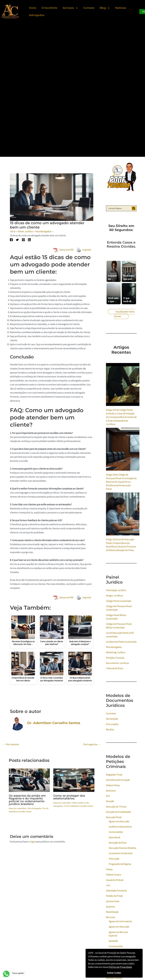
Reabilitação (112, 912)
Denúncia (111, 791)
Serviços (70, 8)
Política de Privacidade (120, 967)
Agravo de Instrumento (120, 921)
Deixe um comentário (18, 808)
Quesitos (110, 907)
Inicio (33, 8)
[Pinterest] (23, 240)
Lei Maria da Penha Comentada (121, 642)
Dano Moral (114, 837)
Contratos (111, 713)
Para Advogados (35, 808)
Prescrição (114, 859)
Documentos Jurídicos (117, 663)
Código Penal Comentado (119, 601)
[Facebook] (11, 240)
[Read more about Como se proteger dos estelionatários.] (74, 780)
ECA (108, 796)
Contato (89, 8)
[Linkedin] (29, 240)
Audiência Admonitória (120, 827)
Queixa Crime (113, 901)
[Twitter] (17, 240)
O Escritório (49, 8)
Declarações (112, 719)
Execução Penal (114, 817)
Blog (105, 8)
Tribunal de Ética (115, 668)
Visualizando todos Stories (124, 314)
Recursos (111, 917)
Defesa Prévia (113, 785)
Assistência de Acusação (118, 780)
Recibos (110, 729)
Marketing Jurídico (116, 652)
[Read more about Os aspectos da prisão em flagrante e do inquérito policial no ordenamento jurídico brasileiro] (29, 780)
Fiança (109, 869)
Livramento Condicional (121, 853)
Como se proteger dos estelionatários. (69, 797)
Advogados (37, 15)
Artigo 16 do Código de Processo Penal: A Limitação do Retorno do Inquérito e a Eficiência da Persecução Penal (121, 482)
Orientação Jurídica (116, 590)
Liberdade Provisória (116, 891)
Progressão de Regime (120, 864)
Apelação (113, 941)
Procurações (112, 724)
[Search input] (119, 208)
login (33, 842)
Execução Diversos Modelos (123, 848)
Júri (108, 885)
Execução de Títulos (116, 807)
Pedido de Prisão (114, 896)
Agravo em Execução (119, 821)
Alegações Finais (114, 775)
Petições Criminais (115, 658)
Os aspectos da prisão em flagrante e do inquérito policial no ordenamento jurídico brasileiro (27, 800)
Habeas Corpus (114, 875)
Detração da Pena (118, 843)
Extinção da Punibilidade (118, 812)
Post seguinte (92, 744)
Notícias (121, 8)
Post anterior (11, 744)
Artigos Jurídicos (115, 596)
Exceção (110, 801)
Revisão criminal (114, 978)
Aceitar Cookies (114, 973)
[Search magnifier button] (134, 208)
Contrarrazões (116, 832)
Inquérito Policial (115, 880)
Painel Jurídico (78, 803)
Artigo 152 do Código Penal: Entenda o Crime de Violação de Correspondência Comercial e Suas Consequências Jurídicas (121, 417)
